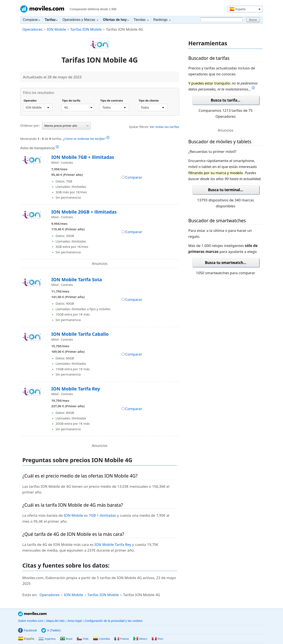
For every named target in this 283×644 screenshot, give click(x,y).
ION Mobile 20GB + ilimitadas (84, 212)
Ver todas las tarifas (164, 127)
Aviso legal (75, 621)
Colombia (101, 639)
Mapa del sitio (55, 621)
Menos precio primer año (66, 126)
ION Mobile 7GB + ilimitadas (83, 157)
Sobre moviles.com (31, 621)
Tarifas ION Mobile (86, 29)
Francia (121, 639)
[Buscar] (222, 20)
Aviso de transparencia (39, 148)
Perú (157, 639)
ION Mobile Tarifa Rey (76, 389)
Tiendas (141, 20)
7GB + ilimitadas (102, 515)
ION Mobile (56, 29)
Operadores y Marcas (80, 20)
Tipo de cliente (149, 101)
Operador (30, 101)
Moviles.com (42, 9)
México (140, 639)
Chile (83, 639)
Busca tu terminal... (226, 190)
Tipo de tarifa (71, 101)
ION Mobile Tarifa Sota (77, 279)
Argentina (47, 639)
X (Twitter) (51, 630)
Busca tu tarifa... (226, 100)
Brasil (66, 639)
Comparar (31, 20)
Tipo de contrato (112, 101)
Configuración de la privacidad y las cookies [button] (113, 621)
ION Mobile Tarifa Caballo (80, 334)
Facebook (27, 630)
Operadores (32, 29)
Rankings (162, 20)
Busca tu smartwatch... (226, 263)
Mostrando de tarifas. (65, 138)
